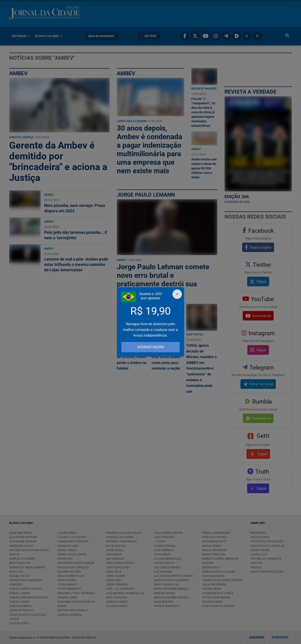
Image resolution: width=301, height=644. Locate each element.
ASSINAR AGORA (151, 347)
